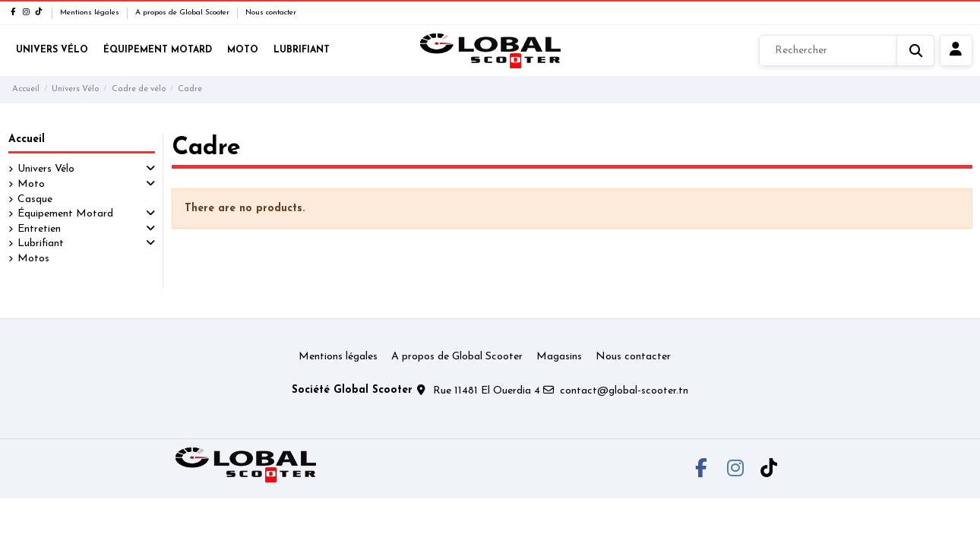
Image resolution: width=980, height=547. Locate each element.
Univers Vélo (46, 169)
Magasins (559, 357)
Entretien (39, 229)
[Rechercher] (847, 51)
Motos (33, 259)
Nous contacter (271, 13)
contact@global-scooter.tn (624, 391)
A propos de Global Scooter (183, 13)
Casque (35, 199)
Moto (31, 184)
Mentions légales (91, 13)
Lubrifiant (41, 243)
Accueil (27, 139)
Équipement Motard (65, 214)
